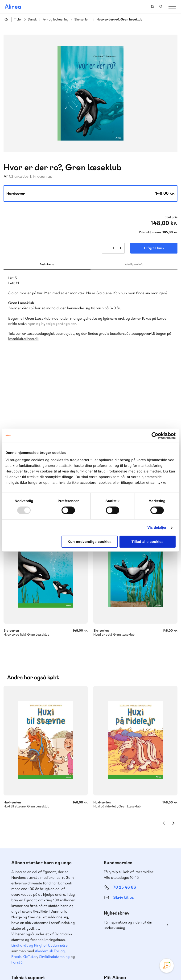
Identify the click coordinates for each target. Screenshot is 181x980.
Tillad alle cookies (148, 542)
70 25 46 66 (125, 764)
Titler (18, 20)
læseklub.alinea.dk (23, 339)
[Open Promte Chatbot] (167, 966)
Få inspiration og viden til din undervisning (128, 802)
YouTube (129, 935)
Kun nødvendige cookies (90, 542)
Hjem (6, 20)
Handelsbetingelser (83, 967)
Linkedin (140, 935)
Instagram (107, 935)
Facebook (118, 935)
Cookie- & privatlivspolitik (50, 967)
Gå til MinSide (117, 864)
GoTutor (30, 833)
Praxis (16, 833)
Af (6, 177)
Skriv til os (123, 774)
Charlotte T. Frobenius (30, 176)
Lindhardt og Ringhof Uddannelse (39, 822)
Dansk (32, 20)
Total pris (170, 217)
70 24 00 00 (125, 908)
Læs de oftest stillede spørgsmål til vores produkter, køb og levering (41, 917)
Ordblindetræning (54, 833)
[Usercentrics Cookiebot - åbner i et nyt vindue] (155, 436)
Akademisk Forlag (50, 828)
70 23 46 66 (32, 879)
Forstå (17, 839)
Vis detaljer (157, 527)
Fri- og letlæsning (56, 20)
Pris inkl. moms (150, 232)
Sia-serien (82, 20)
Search (161, 7)
